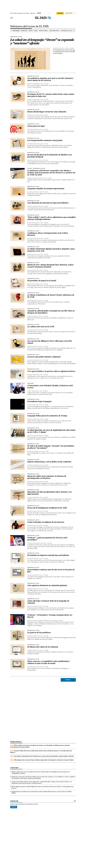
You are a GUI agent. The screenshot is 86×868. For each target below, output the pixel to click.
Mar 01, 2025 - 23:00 (42, 465)
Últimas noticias (16, 742)
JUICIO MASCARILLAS (54, 31)
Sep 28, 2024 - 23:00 (42, 667)
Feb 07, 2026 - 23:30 (42, 129)
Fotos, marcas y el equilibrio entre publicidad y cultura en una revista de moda (49, 662)
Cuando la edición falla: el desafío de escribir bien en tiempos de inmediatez (51, 312)
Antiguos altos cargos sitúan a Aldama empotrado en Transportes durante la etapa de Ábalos (44, 760)
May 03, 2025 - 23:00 (42, 405)
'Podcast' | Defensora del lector (36, 169)
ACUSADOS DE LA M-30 (66, 31)
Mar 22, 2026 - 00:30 (42, 84)
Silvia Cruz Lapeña (32, 620)
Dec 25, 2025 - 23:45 (46, 178)
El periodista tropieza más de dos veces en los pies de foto (51, 571)
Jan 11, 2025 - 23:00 (42, 526)
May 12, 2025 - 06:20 (42, 391)
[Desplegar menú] (12, 18)
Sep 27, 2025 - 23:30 (42, 270)
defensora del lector (33, 536)
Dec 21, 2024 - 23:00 (42, 559)
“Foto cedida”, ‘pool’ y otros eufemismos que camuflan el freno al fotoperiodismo (52, 218)
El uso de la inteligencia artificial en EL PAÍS (47, 508)
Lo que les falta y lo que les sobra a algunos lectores (51, 371)
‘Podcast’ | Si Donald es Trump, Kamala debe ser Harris (50, 616)
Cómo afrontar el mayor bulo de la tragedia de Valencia (48, 602)
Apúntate (14, 807)
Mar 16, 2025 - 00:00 (42, 451)
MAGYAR (31, 31)
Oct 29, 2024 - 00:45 (57, 620)
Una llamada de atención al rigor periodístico (48, 203)
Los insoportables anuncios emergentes (45, 141)
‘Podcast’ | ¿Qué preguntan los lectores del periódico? (47, 539)
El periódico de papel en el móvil (42, 281)
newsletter (14, 801)
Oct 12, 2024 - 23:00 (42, 650)
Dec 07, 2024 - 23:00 (42, 575)
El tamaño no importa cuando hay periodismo (48, 555)
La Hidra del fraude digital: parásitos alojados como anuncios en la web (51, 250)
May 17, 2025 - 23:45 (42, 375)
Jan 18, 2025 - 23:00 (42, 511)
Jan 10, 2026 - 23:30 (42, 160)
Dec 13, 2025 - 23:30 (42, 192)
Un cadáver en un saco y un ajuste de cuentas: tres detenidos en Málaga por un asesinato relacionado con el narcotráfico (40, 746)
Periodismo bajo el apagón (39, 402)
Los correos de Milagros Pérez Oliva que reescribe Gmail (50, 342)
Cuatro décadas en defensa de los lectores (46, 522)
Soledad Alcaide (57, 48)
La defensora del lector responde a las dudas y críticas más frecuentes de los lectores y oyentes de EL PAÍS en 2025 (51, 173)
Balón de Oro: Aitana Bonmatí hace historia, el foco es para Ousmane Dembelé (50, 266)
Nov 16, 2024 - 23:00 (42, 589)
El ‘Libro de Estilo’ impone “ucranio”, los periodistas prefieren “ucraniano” (51, 447)
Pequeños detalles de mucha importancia (46, 189)
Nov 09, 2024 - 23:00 (42, 606)
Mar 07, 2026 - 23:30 (42, 100)
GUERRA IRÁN (24, 31)
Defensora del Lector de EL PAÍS (29, 26)
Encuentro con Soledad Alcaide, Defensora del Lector (50, 387)
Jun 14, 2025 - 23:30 (42, 346)
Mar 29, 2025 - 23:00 (42, 436)
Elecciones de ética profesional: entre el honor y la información (50, 493)
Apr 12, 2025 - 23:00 (42, 419)
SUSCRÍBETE (60, 13)
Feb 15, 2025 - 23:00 (42, 482)
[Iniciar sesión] (70, 13)
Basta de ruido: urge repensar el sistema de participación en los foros (47, 477)
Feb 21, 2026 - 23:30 (42, 115)
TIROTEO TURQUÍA (43, 31)
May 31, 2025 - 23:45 (42, 360)
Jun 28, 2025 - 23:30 (42, 330)
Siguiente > (68, 680)
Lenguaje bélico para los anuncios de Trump (47, 416)
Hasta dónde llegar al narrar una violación (47, 112)
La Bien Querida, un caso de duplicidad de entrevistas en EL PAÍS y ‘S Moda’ (51, 431)
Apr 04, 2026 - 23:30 (68, 48)
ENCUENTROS (30, 383)
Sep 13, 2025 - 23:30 (42, 284)
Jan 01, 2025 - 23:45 (46, 543)
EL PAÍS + (29, 391)
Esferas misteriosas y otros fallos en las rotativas (49, 462)
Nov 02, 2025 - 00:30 (42, 239)
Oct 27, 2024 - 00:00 (42, 636)
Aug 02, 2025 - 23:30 (42, 300)
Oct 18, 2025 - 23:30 (42, 254)
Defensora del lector (16, 37)
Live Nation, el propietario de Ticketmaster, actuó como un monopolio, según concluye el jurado (44, 756)
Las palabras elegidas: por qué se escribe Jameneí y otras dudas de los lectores (50, 79)
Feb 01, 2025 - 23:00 (42, 497)
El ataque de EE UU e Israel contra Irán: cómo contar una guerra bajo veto (51, 95)
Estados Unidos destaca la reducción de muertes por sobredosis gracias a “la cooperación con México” (41, 752)
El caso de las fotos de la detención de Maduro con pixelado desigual (50, 156)
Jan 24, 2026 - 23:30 (42, 144)
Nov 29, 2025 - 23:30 (42, 206)
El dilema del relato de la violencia (43, 647)
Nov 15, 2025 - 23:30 (42, 223)
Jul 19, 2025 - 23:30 (42, 316)
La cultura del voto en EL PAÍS (41, 327)
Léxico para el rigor (36, 126)
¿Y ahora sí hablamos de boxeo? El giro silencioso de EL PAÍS (51, 296)
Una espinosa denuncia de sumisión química (47, 586)
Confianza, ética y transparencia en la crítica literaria (48, 234)
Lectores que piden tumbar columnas (45, 357)
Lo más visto (14, 768)
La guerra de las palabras (39, 633)
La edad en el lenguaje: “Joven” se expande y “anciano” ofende (42, 41)
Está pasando (16, 31)
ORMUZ (36, 31)
